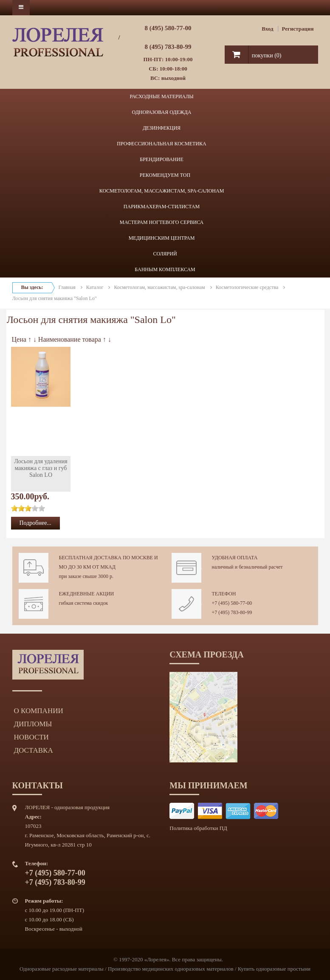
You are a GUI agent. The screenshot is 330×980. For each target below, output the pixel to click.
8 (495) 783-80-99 (168, 47)
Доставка (34, 750)
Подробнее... (35, 523)
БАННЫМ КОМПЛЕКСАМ (165, 269)
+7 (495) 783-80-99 (232, 612)
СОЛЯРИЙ (165, 254)
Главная (67, 287)
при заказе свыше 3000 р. (86, 576)
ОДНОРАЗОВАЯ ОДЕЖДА (162, 112)
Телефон (224, 594)
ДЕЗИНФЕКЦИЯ (162, 128)
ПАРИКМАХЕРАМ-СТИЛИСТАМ (162, 207)
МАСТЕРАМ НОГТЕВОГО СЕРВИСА (162, 222)
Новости (31, 737)
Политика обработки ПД (198, 828)
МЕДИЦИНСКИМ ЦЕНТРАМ (162, 238)
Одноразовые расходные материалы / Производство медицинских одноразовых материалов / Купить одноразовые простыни (165, 969)
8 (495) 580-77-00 (168, 28)
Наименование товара (70, 339)
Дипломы (33, 724)
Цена (19, 339)
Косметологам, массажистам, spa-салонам (159, 287)
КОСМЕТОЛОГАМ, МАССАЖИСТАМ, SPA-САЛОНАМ (162, 191)
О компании (39, 711)
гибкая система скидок (84, 603)
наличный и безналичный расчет (247, 567)
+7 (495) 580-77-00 (232, 603)
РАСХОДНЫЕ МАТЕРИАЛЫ (161, 96)
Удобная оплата (235, 558)
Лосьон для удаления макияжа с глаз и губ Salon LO (41, 468)
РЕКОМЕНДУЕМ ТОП (165, 175)
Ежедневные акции (87, 594)
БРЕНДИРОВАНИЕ (161, 159)
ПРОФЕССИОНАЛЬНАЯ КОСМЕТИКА (161, 144)
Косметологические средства (247, 287)
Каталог (95, 287)
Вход (267, 29)
